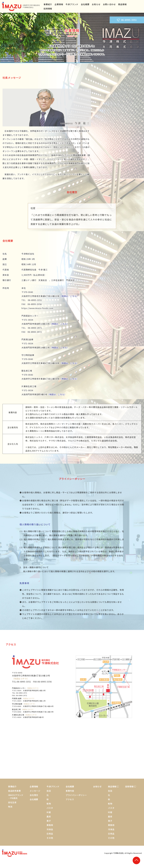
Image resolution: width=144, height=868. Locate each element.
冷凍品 (50, 829)
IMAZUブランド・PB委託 (16, 797)
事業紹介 (48, 4)
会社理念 (34, 795)
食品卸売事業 (14, 791)
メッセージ (35, 791)
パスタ (50, 808)
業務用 (50, 825)
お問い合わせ (109, 4)
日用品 (50, 834)
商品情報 (122, 4)
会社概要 (85, 4)
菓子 (49, 821)
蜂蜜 (49, 812)
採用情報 (48, 9)
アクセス (70, 799)
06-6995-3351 (127, 20)
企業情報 (59, 4)
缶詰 (49, 791)
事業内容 (70, 791)
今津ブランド (72, 4)
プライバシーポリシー (76, 795)
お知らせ (96, 4)
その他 (50, 838)
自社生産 (12, 802)
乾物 (49, 804)
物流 (10, 807)
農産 (49, 816)
